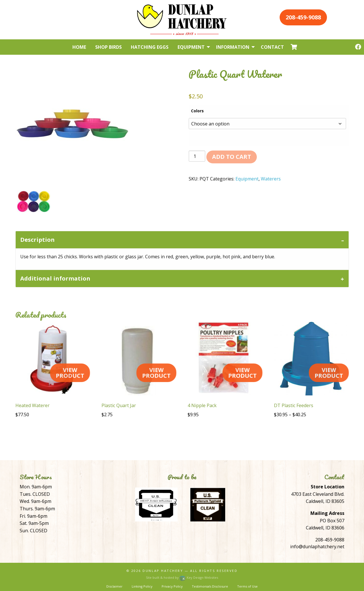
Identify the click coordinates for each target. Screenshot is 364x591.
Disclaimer (114, 586)
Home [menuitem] (79, 47)
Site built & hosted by (182, 577)
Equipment (247, 179)
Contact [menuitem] (272, 47)
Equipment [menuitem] (191, 47)
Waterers (271, 179)
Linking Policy (142, 586)
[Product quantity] (197, 156)
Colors (197, 111)
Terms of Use (247, 586)
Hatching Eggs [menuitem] (150, 47)
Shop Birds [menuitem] (108, 47)
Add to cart (232, 157)
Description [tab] (37, 240)
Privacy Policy (172, 586)
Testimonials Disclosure (210, 586)
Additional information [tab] (55, 278)
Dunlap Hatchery (163, 571)
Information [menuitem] (233, 47)
